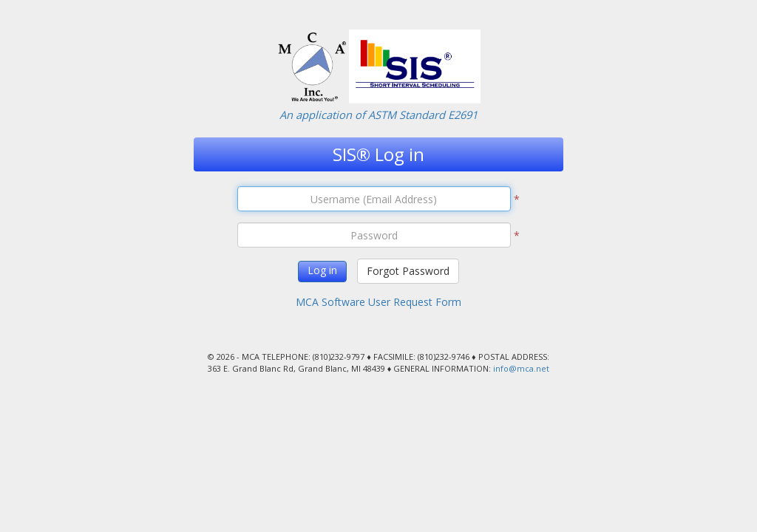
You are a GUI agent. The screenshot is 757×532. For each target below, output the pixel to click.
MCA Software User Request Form (378, 302)
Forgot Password (408, 271)
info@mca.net (521, 368)
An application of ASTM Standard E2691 (378, 115)
